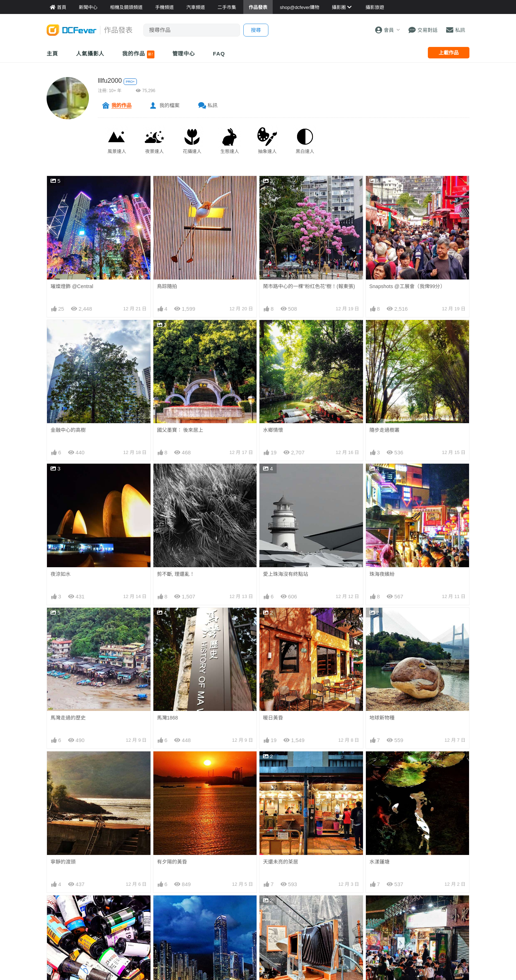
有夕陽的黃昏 (172, 862)
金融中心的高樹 (68, 430)
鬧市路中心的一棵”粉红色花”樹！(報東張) (309, 286)
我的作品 (138, 54)
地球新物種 (382, 718)
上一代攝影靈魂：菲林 (76, 908)
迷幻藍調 (167, 908)
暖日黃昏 (273, 718)
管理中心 (184, 54)
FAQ (219, 54)
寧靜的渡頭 (63, 862)
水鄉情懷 (273, 430)
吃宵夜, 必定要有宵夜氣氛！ (401, 908)
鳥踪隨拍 (167, 286)
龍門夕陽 (61, 961)
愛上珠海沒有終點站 (286, 574)
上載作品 (449, 53)
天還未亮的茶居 (281, 764)
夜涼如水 (61, 574)
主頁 (52, 54)
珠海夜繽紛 (382, 574)
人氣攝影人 (90, 54)
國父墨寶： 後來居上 (180, 430)
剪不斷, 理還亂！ (176, 574)
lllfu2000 (110, 81)
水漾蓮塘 (379, 764)
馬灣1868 (168, 718)
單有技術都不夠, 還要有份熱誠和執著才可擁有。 (310, 911)
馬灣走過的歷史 (68, 718)
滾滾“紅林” (381, 961)
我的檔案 (169, 105)
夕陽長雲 (167, 961)
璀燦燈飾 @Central (72, 286)
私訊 (212, 105)
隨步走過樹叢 (384, 430)
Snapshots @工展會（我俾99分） (407, 286)
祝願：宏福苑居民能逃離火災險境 (301, 961)
